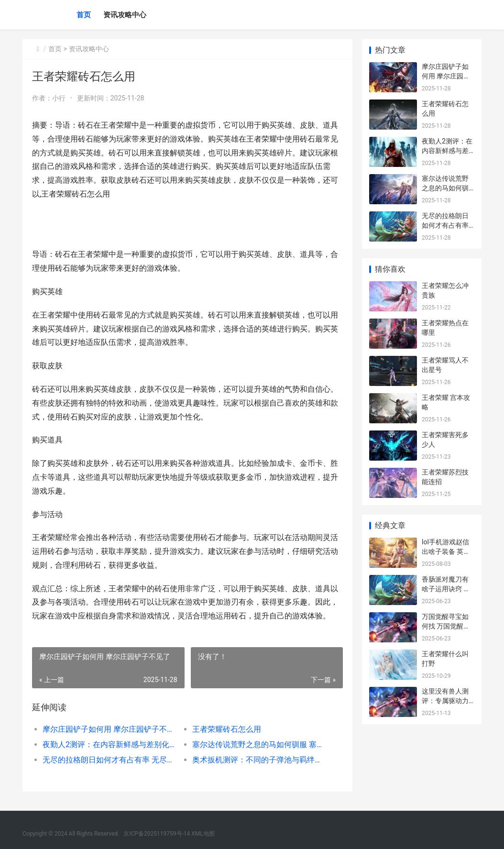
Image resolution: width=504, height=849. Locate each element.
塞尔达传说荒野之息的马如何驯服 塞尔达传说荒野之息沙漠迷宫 (260, 744)
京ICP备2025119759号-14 (157, 834)
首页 (84, 15)
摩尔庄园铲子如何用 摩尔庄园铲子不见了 (110, 729)
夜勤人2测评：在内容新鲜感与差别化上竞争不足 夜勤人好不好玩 (110, 744)
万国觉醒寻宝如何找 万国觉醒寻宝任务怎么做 (446, 626)
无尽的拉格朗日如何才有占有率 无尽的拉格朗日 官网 (110, 760)
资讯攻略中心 (125, 15)
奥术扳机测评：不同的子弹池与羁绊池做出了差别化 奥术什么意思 (260, 760)
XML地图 (203, 834)
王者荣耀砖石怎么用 (227, 729)
